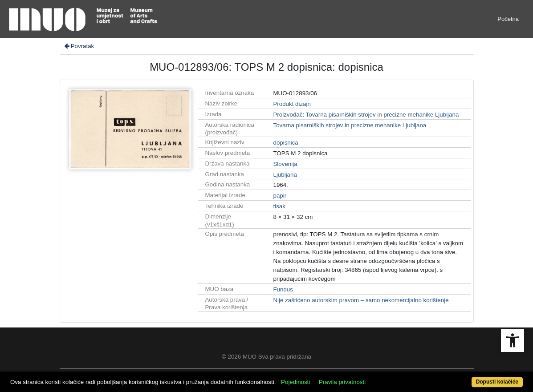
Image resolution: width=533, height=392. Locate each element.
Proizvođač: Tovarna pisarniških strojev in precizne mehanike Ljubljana (366, 115)
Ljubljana (285, 175)
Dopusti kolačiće (497, 382)
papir (280, 196)
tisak (279, 206)
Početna (508, 19)
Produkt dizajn (292, 104)
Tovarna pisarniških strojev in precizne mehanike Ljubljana (350, 125)
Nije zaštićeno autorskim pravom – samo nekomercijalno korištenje (361, 300)
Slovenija (285, 164)
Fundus (283, 289)
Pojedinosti (295, 382)
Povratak (79, 46)
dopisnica (285, 143)
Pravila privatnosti (342, 382)
